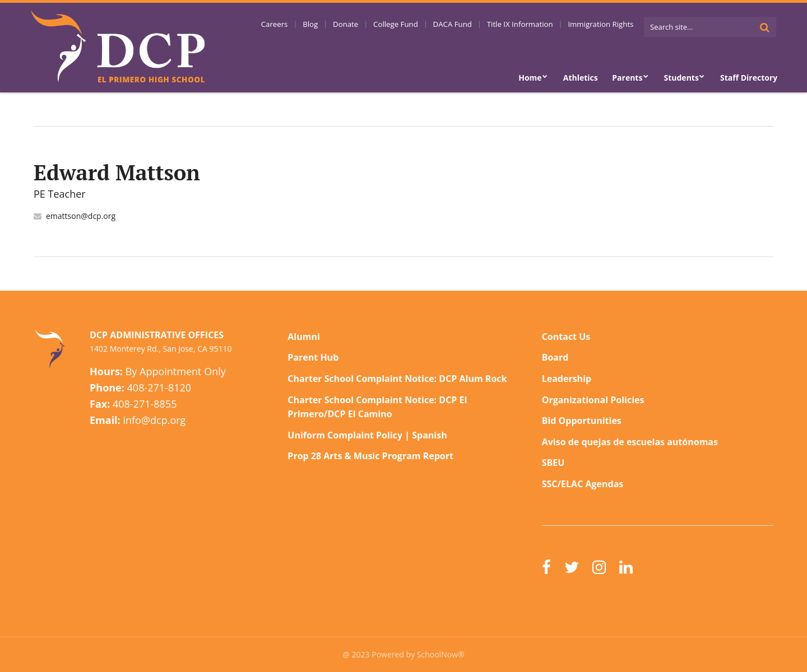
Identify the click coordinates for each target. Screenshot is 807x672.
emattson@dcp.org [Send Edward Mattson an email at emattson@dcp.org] (81, 216)
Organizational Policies (593, 400)
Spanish (429, 435)
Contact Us (566, 337)
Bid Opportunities (582, 421)
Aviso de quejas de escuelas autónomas (630, 442)
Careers (308, 25)
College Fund (415, 25)
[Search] (764, 27)
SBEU (553, 463)
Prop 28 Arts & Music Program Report (370, 456)
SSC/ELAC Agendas (583, 484)
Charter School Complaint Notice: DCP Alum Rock (397, 379)
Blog (339, 25)
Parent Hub (313, 357)
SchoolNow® (441, 654)
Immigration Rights (603, 25)
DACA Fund (466, 25)
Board (555, 357)
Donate (369, 25)
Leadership (567, 379)
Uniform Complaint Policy (345, 435)
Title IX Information (528, 25)
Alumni (304, 337)
